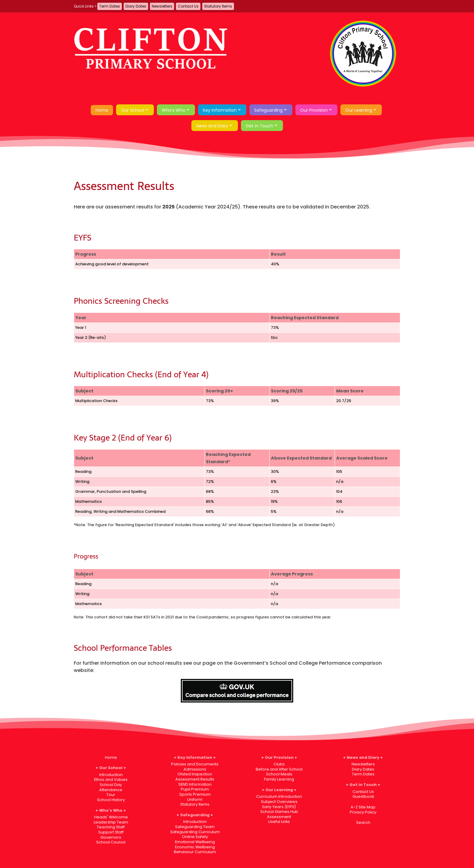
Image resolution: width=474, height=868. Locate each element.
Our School (133, 110)
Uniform (195, 799)
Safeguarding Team (195, 827)
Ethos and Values (111, 780)
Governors (111, 837)
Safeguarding (268, 110)
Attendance (111, 790)
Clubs (279, 764)
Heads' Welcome (111, 817)
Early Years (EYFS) (279, 807)
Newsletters (162, 6)
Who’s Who (174, 110)
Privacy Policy (363, 812)
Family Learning (279, 779)
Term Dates (110, 6)
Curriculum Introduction (279, 796)
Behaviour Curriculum (195, 852)
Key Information (220, 110)
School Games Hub (279, 812)
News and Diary (212, 126)
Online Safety (195, 837)
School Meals (279, 774)
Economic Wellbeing (195, 847)
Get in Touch (260, 126)
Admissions (195, 769)
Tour (111, 795)
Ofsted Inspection (195, 774)
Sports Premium (195, 794)
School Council (111, 842)
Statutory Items (218, 6)
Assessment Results (195, 779)
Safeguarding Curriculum (195, 832)
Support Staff (111, 832)
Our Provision (314, 110)
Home (102, 110)
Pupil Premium (195, 789)
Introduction (111, 775)
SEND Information (195, 784)
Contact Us (188, 6)
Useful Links (279, 822)
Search (363, 822)
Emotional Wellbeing (195, 842)
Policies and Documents (195, 764)
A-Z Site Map (363, 807)
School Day (111, 785)
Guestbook (363, 796)
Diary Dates (136, 6)
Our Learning (359, 110)
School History (111, 800)
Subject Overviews (279, 802)
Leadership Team (111, 822)
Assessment (279, 817)
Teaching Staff (111, 827)
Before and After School (279, 769)
